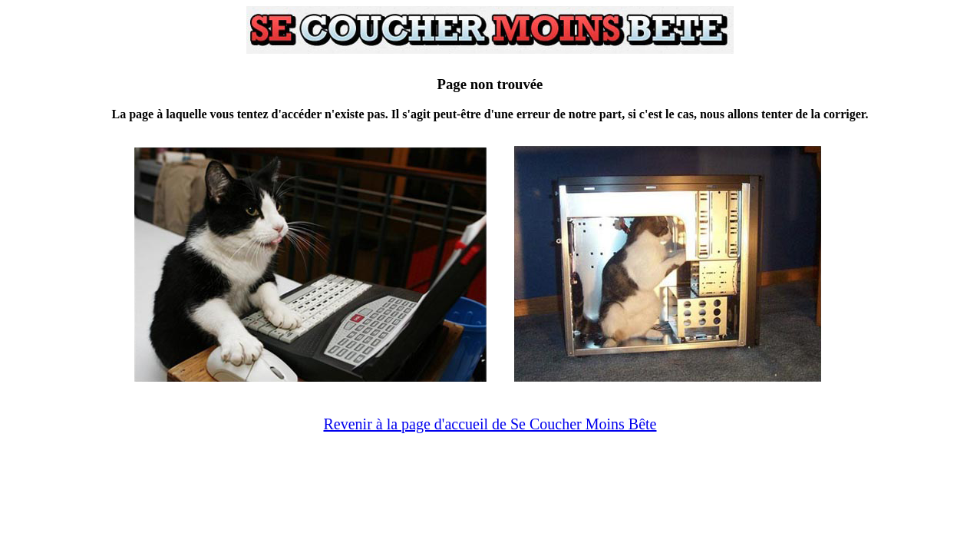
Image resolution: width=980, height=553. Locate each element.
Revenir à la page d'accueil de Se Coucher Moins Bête (490, 424)
